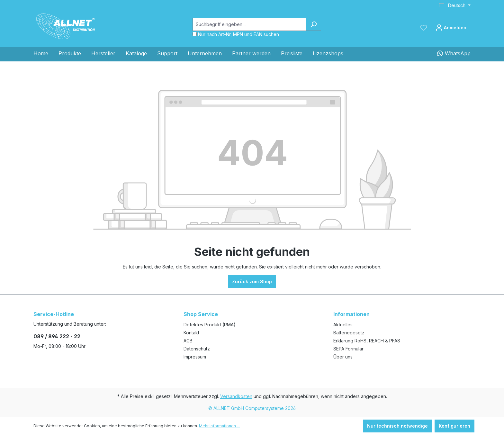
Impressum (195, 357)
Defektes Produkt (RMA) (210, 325)
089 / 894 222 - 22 (57, 336)
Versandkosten (236, 396)
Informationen (351, 314)
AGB (188, 341)
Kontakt (191, 333)
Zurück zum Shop (252, 281)
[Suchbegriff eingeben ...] (249, 24)
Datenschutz (197, 349)
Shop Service (201, 314)
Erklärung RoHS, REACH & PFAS (367, 341)
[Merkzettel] (424, 28)
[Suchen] (314, 24)
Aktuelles (343, 325)
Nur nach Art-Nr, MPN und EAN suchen (239, 34)
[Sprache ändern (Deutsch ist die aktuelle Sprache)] (455, 5)
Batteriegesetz (349, 333)
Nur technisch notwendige (397, 426)
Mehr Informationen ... (219, 426)
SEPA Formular (348, 349)
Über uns (343, 357)
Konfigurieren (455, 426)
